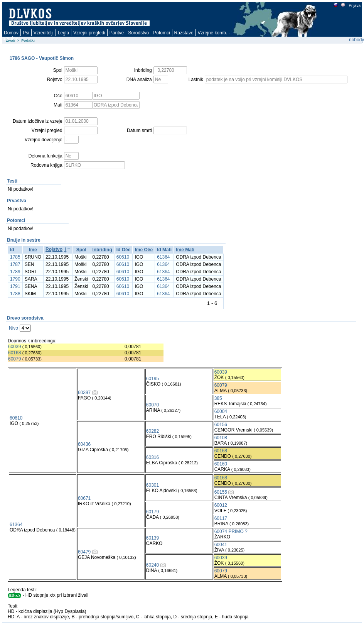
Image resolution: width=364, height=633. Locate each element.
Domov (11, 33)
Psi (26, 33)
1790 (15, 279)
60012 (221, 505)
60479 (84, 552)
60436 (84, 444)
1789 (15, 272)
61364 (163, 257)
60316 (153, 457)
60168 (14, 353)
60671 (84, 498)
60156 (221, 425)
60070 (153, 405)
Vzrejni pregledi (89, 33)
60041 (221, 545)
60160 (221, 464)
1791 (15, 286)
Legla (63, 33)
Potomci (161, 33)
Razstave (184, 33)
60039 (14, 347)
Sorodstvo (138, 33)
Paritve (117, 33)
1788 (15, 294)
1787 (15, 264)
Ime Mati (185, 250)
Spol (81, 250)
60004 (221, 411)
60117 (221, 518)
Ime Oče (144, 250)
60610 (123, 257)
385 (218, 398)
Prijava (354, 6)
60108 (221, 438)
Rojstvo (54, 249)
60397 (84, 393)
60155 (221, 492)
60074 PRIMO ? (231, 531)
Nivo (13, 328)
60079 (14, 359)
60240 (153, 565)
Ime (33, 250)
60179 (153, 512)
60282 (153, 431)
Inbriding (102, 250)
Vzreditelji (44, 33)
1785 (15, 257)
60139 (153, 538)
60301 (153, 485)
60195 (153, 379)
